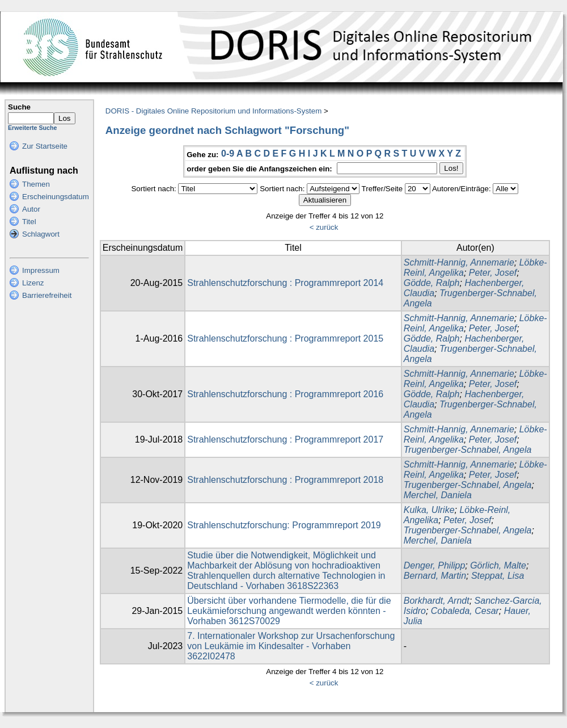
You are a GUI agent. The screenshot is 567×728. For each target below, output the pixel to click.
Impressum (41, 270)
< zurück (324, 227)
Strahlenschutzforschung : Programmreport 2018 (285, 480)
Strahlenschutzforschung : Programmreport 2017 (285, 439)
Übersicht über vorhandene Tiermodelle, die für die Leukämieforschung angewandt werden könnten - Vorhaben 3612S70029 (289, 611)
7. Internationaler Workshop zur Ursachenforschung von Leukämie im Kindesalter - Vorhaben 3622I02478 (291, 646)
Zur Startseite (45, 146)
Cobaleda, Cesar (465, 611)
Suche (19, 107)
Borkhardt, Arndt (437, 601)
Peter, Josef (493, 273)
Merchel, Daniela (438, 495)
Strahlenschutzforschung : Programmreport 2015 (285, 338)
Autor (31, 209)
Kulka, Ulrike (429, 510)
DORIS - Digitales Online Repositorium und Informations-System (213, 111)
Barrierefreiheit (47, 295)
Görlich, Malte (498, 565)
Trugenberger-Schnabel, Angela (468, 450)
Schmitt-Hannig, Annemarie (459, 262)
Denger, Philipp (435, 565)
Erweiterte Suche (32, 128)
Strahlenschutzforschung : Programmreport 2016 (285, 394)
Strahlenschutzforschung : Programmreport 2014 (285, 283)
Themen (36, 184)
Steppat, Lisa (498, 576)
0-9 (228, 153)
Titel (29, 222)
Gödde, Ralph (432, 283)
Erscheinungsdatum (56, 197)
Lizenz (33, 283)
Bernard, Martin (435, 576)
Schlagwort (41, 234)
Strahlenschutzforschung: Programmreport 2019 (284, 525)
